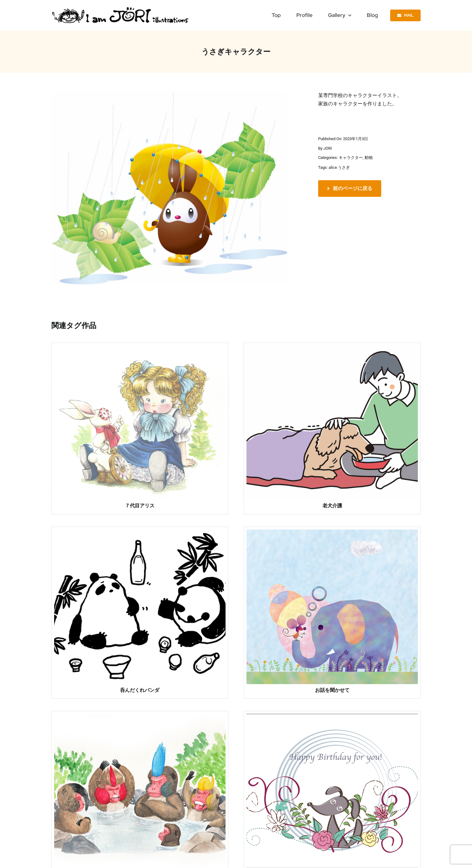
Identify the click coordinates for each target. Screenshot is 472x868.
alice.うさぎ (339, 167)
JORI (328, 148)
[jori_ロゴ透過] (121, 8)
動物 (369, 158)
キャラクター (351, 158)
